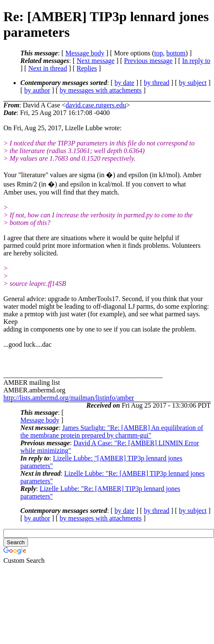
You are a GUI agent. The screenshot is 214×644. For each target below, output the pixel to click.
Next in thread (48, 68)
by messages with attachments (101, 90)
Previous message (148, 61)
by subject (193, 83)
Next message (96, 61)
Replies (87, 68)
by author (37, 90)
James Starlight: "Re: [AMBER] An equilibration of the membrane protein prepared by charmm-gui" (112, 432)
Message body (85, 53)
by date (124, 83)
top (158, 53)
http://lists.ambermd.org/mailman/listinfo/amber (69, 398)
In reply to (196, 61)
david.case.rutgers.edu (96, 105)
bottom (176, 53)
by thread (157, 83)
